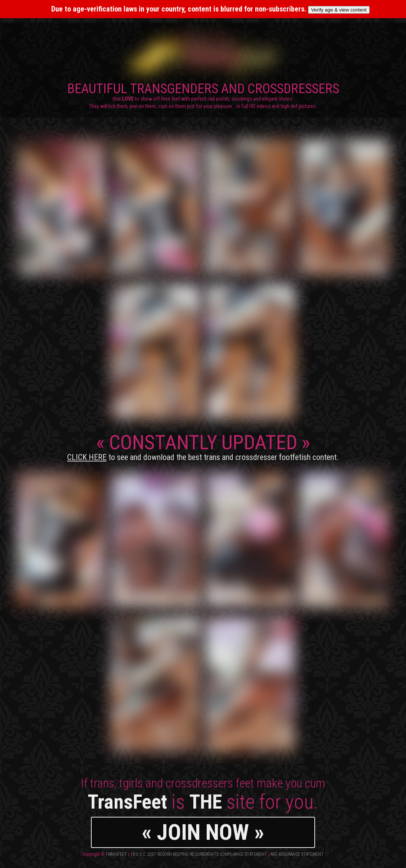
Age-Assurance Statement (297, 854)
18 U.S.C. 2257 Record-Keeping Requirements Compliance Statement (199, 854)
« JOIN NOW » (203, 832)
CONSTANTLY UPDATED (203, 446)
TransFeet (116, 854)
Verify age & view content (339, 10)
